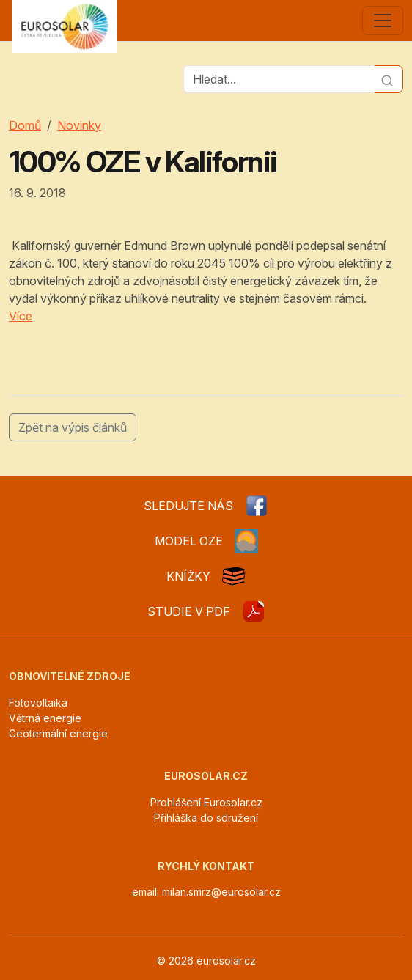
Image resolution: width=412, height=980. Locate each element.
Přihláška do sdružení (206, 818)
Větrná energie (45, 718)
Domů (25, 125)
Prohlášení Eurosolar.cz (206, 802)
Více (21, 316)
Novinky (79, 125)
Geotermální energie (58, 733)
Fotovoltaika (38, 703)
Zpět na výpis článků (73, 427)
